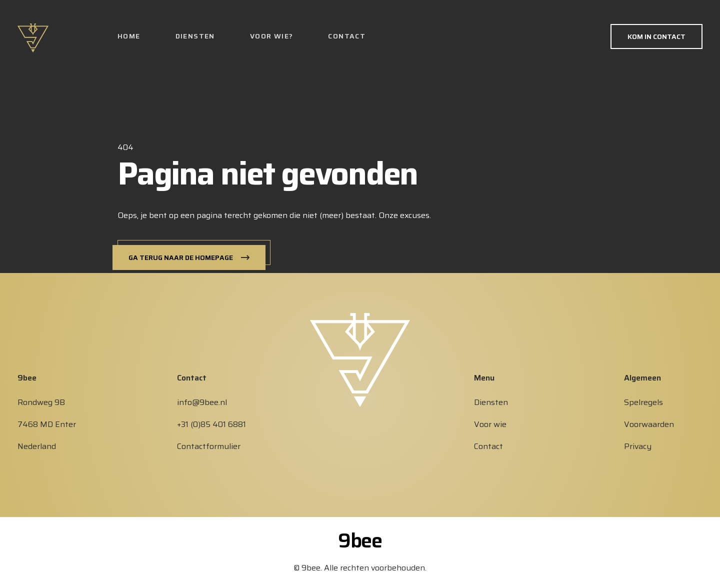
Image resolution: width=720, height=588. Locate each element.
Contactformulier (209, 446)
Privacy (638, 446)
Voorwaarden (649, 424)
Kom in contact (656, 36)
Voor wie (490, 424)
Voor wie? (272, 36)
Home (129, 36)
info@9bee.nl (202, 402)
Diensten (195, 36)
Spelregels (643, 402)
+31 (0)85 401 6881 (211, 424)
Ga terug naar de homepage (181, 257)
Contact (347, 36)
